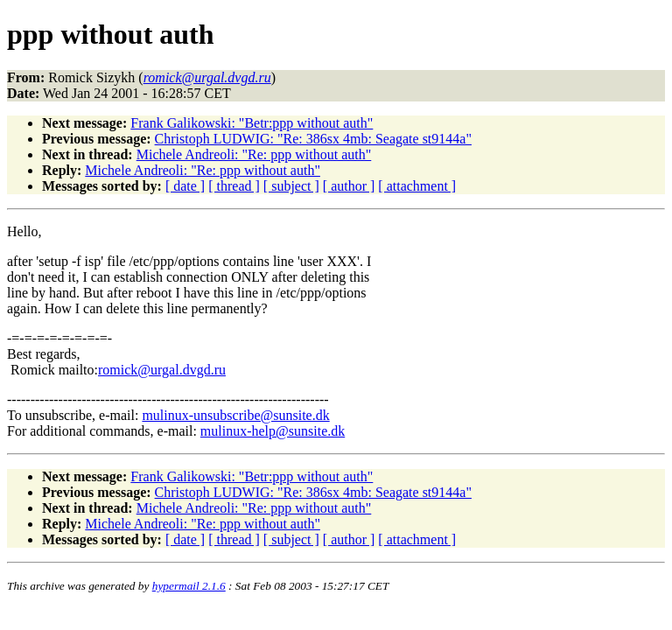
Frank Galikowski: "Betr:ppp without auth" (252, 123)
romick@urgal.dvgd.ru (162, 370)
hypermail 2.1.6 (189, 586)
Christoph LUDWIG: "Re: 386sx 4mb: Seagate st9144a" (313, 139)
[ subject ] (291, 186)
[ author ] (349, 186)
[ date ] (185, 186)
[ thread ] (234, 186)
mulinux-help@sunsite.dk (273, 431)
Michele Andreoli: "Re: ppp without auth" (254, 154)
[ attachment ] (417, 186)
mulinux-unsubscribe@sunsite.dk (235, 415)
